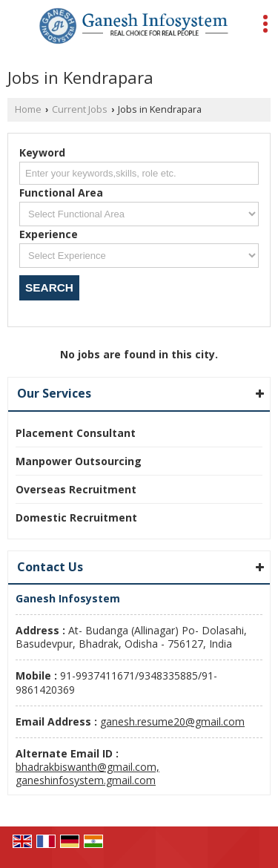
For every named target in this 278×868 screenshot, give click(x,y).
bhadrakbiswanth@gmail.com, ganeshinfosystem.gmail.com (87, 773)
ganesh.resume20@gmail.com (172, 721)
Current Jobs (80, 109)
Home (28, 109)
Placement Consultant (76, 433)
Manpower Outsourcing (79, 461)
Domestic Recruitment (76, 517)
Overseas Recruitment (76, 489)
